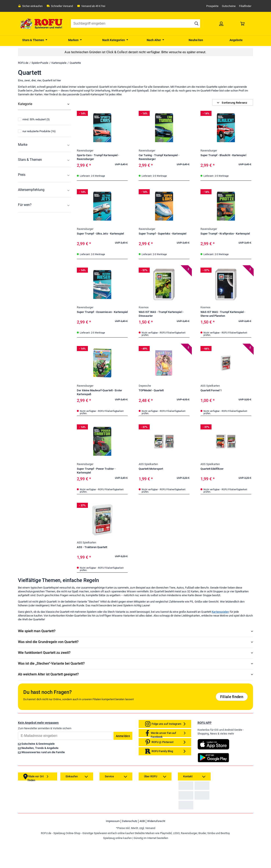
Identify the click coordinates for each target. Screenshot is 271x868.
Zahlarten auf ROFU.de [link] (193, 789)
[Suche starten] (196, 24)
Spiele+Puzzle (40, 63)
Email (18, 732)
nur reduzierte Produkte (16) (37, 168)
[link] (221, 24)
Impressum (113, 848)
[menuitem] (35, 40)
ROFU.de (23, 63)
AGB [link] (142, 848)
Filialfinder (245, 6)
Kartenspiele (59, 63)
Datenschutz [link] (130, 848)
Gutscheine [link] (229, 6)
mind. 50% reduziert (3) (34, 157)
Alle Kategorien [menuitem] (28, 112)
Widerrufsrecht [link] (156, 848)
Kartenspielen (220, 612)
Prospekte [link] (212, 6)
